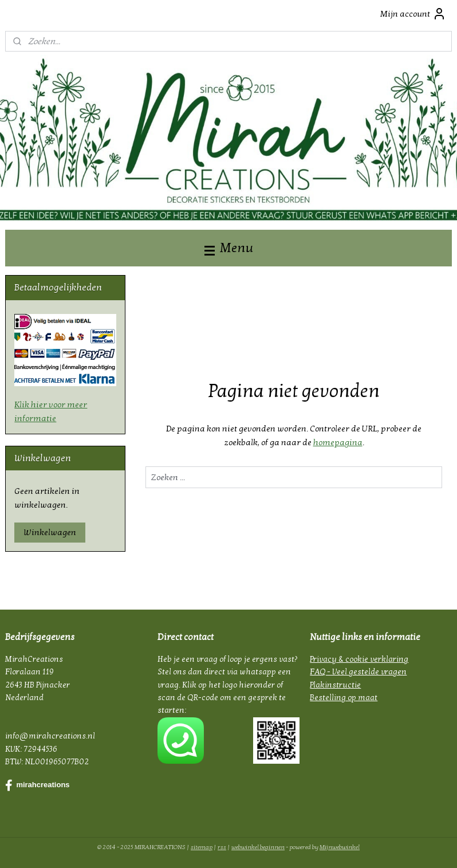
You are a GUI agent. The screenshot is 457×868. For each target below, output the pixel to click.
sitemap (202, 847)
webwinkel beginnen (258, 847)
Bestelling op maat (344, 698)
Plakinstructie (335, 685)
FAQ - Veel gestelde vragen (358, 672)
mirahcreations (37, 785)
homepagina (338, 442)
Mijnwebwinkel (340, 847)
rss (222, 847)
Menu (229, 248)
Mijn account (413, 14)
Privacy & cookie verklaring (359, 659)
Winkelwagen (50, 532)
